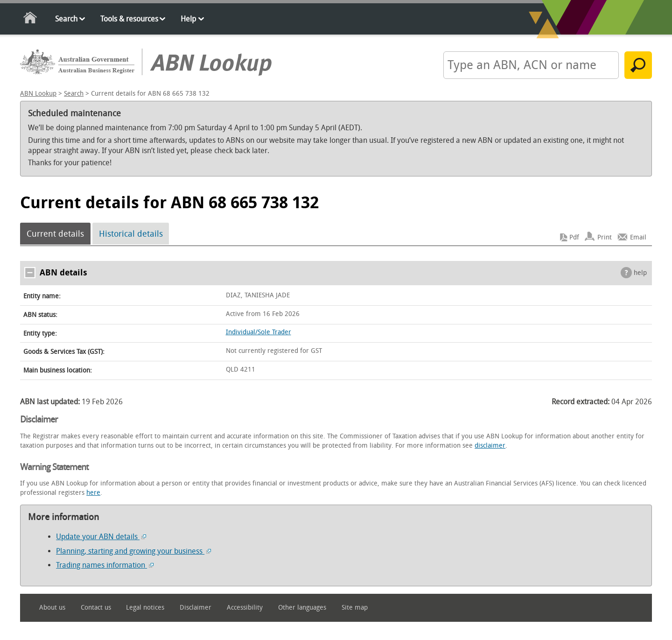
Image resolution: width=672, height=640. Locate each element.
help (640, 273)
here (93, 493)
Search (66, 19)
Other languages (302, 608)
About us (52, 608)
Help (188, 19)
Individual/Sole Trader (259, 332)
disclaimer (490, 446)
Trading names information (105, 565)
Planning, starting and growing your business (133, 551)
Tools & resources (129, 19)
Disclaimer (196, 608)
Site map (355, 608)
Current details (55, 234)
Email (638, 237)
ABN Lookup (38, 94)
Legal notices (145, 608)
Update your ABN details (101, 537)
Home (31, 19)
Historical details (131, 234)
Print (605, 237)
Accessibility (245, 608)
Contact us (96, 608)
